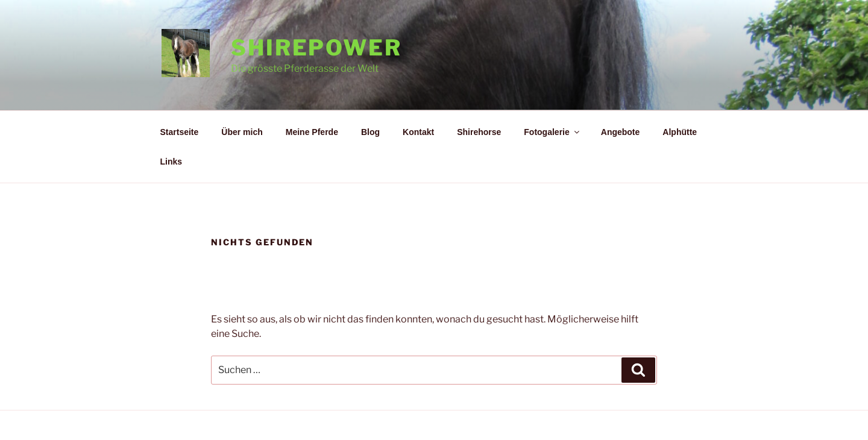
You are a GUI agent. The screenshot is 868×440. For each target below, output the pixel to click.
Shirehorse (479, 132)
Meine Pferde (312, 132)
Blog (370, 132)
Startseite (180, 132)
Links (171, 162)
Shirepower (316, 48)
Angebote (621, 132)
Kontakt (418, 132)
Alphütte (680, 132)
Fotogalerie (552, 132)
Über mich (242, 132)
